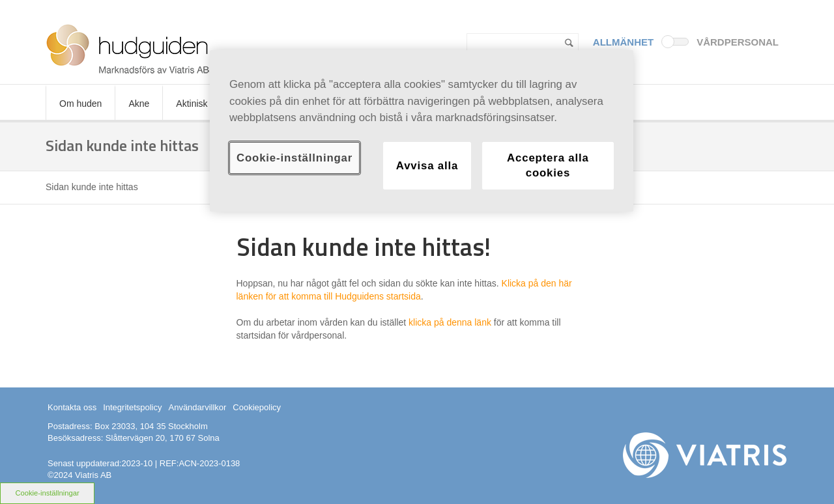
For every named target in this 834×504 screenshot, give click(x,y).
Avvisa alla (427, 166)
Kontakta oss (72, 407)
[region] (422, 131)
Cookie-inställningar (47, 493)
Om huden (80, 104)
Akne (139, 104)
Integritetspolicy (132, 407)
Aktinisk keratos (208, 104)
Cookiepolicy (257, 407)
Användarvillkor (197, 407)
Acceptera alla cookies (548, 166)
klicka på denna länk (450, 322)
